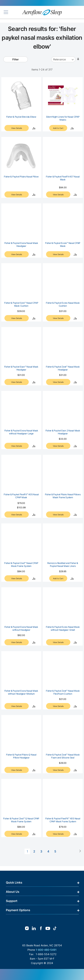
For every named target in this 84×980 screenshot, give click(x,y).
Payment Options (18, 910)
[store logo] (42, 12)
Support (12, 901)
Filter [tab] (16, 59)
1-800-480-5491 (46, 950)
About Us (13, 892)
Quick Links (14, 882)
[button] (34, 128)
